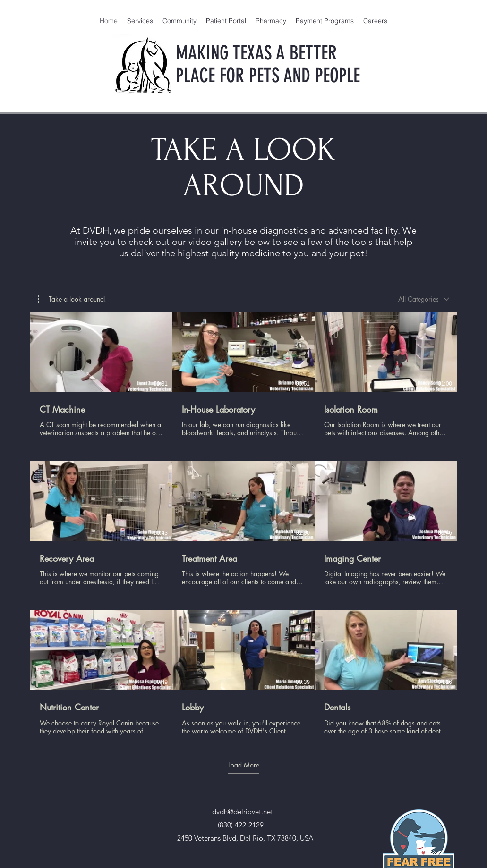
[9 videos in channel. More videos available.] (243, 524)
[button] (72, 299)
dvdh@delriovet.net (243, 812)
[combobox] (424, 299)
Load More (244, 765)
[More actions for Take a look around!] (72, 299)
